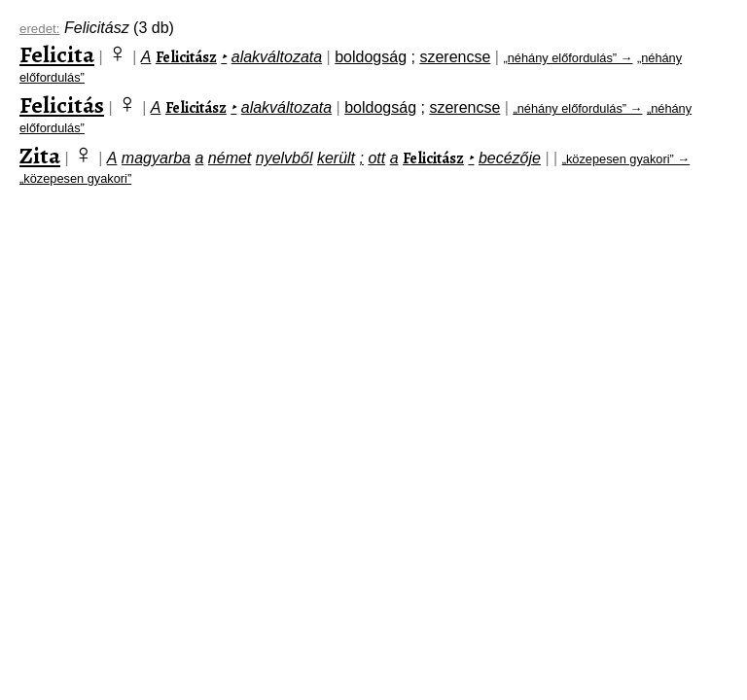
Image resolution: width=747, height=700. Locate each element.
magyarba (156, 158)
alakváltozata (277, 57)
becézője (510, 158)
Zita (40, 156)
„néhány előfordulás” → (568, 58)
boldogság (371, 57)
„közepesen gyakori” (75, 178)
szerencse (455, 57)
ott (376, 158)
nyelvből (285, 158)
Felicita (57, 54)
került (336, 158)
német (230, 158)
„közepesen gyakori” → (626, 159)
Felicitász (186, 57)
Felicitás (62, 105)
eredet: (40, 29)
